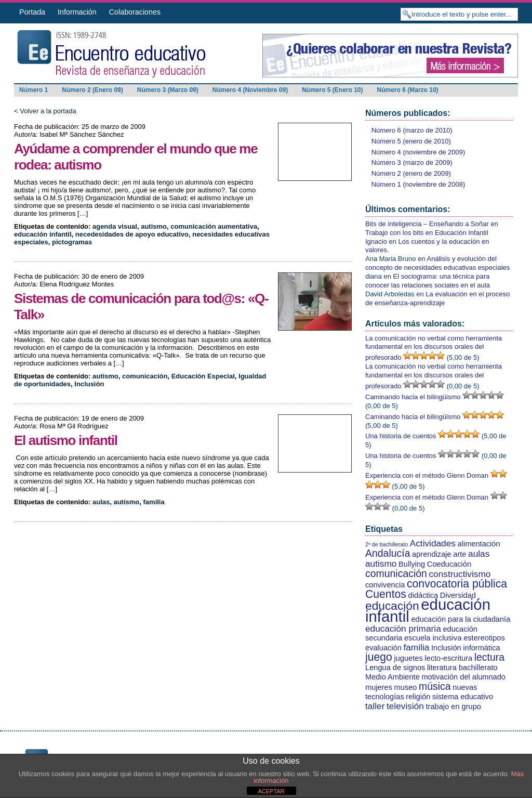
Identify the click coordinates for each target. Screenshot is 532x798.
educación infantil (43, 234)
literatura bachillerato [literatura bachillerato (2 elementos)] (462, 668)
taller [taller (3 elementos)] (375, 706)
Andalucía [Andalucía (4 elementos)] (388, 553)
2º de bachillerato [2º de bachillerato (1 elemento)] (387, 544)
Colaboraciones (135, 12)
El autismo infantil (66, 440)
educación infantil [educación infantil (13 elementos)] (428, 610)
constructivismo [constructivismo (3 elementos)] (460, 574)
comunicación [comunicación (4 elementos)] (396, 573)
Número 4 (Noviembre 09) (250, 90)
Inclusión (89, 384)
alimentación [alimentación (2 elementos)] (479, 544)
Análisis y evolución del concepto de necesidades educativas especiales (437, 263)
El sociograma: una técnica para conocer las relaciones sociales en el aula (428, 281)
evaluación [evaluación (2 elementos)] (383, 648)
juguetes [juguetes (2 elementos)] (408, 658)
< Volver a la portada (45, 111)
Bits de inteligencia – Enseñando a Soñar (427, 224)
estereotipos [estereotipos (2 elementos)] (484, 638)
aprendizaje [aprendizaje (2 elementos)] (432, 554)
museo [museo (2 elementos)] (406, 687)
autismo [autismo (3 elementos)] (381, 564)
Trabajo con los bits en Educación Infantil (427, 233)
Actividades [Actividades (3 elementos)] (433, 543)
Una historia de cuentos (401, 436)
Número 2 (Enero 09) (92, 90)
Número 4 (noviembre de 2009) (418, 152)
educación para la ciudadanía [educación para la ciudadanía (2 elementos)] (461, 619)
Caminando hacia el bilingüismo (413, 397)
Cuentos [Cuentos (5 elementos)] (386, 594)
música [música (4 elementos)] (435, 686)
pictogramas (72, 242)
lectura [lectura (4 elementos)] (489, 657)
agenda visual (115, 226)
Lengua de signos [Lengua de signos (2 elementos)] (395, 668)
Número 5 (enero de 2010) (411, 141)
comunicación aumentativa (214, 226)
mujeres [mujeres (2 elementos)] (379, 687)
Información (77, 12)
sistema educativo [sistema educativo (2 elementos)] (463, 697)
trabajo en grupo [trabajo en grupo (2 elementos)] (454, 707)
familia (154, 502)
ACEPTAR (271, 791)
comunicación (145, 376)
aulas (101, 502)
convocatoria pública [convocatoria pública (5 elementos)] (457, 584)
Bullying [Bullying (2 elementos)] (412, 564)
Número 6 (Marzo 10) (408, 90)
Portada (32, 12)
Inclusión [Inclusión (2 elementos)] (446, 648)
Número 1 (34, 90)
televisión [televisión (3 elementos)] (405, 706)
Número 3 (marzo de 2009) (412, 162)
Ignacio (376, 241)
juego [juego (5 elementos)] (379, 657)
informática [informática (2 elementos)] (481, 648)
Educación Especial (203, 376)
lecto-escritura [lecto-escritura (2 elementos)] (448, 658)
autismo (154, 226)
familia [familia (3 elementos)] (416, 647)
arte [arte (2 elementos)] (460, 554)
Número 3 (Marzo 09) (168, 90)
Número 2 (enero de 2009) (411, 173)
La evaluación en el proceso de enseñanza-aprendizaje (437, 298)
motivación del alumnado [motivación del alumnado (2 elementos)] (463, 677)
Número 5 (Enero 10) (332, 90)
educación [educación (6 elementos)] (392, 606)
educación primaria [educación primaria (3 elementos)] (403, 629)
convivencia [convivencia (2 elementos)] (385, 585)
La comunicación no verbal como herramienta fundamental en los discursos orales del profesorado (434, 348)
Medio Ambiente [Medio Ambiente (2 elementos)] (393, 677)
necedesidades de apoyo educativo (132, 234)
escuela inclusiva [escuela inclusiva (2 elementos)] (433, 638)
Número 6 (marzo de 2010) (412, 130)
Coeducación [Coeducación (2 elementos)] (449, 564)
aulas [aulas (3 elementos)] (479, 554)
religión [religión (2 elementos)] (418, 697)
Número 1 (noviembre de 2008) (418, 184)
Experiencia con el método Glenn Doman (427, 475)
